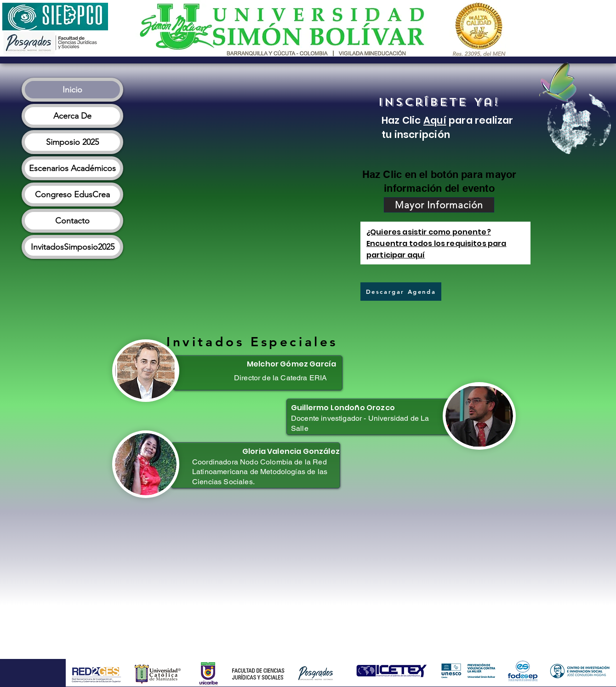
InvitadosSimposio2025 (73, 247)
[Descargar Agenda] (401, 292)
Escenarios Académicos (72, 168)
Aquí (435, 120)
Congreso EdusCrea (72, 195)
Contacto (72, 221)
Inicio (72, 90)
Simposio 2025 (72, 142)
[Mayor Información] (439, 205)
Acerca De (72, 116)
